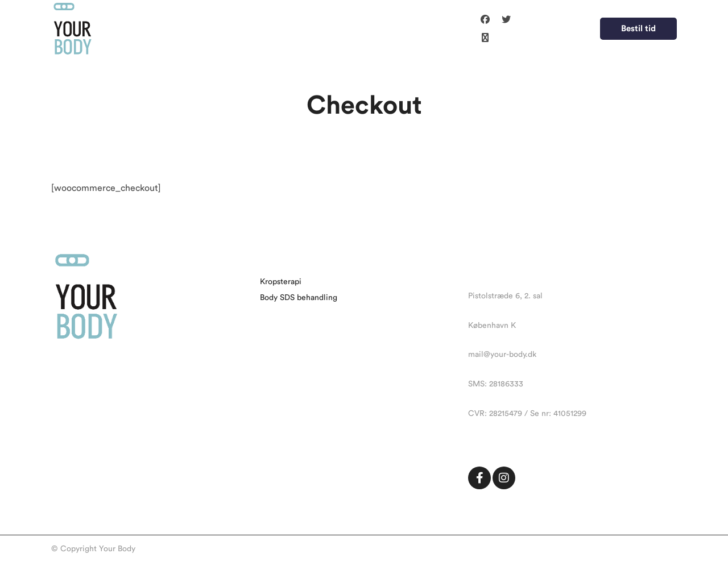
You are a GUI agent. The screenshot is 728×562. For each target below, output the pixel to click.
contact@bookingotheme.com (522, 267)
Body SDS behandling (299, 298)
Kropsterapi (281, 282)
